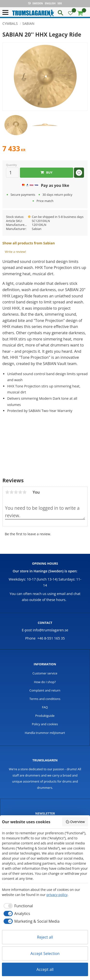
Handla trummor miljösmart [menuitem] (45, 733)
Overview (75, 822)
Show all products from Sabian (29, 243)
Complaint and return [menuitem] (45, 690)
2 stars (12, 492)
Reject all (45, 937)
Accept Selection (45, 954)
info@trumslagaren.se (51, 630)
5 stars (24, 492)
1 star (7, 492)
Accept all (45, 969)
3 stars (16, 492)
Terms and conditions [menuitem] (45, 699)
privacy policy (57, 895)
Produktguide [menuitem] (45, 716)
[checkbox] (17, 906)
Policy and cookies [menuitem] (45, 724)
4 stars (20, 492)
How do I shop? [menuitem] (45, 682)
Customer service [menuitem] (45, 673)
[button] (7, 13)
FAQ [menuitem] (45, 707)
